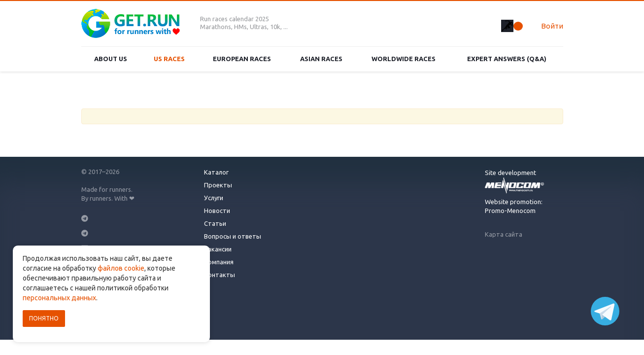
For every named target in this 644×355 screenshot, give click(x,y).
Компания (219, 262)
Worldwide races (404, 59)
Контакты (220, 275)
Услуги (214, 198)
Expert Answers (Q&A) (507, 59)
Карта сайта (504, 234)
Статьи (215, 223)
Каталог (216, 172)
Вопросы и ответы (233, 236)
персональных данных (59, 298)
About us (111, 59)
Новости (217, 211)
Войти (552, 26)
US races (169, 59)
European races (242, 59)
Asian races (321, 59)
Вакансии (218, 249)
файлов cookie (121, 268)
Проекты (218, 185)
